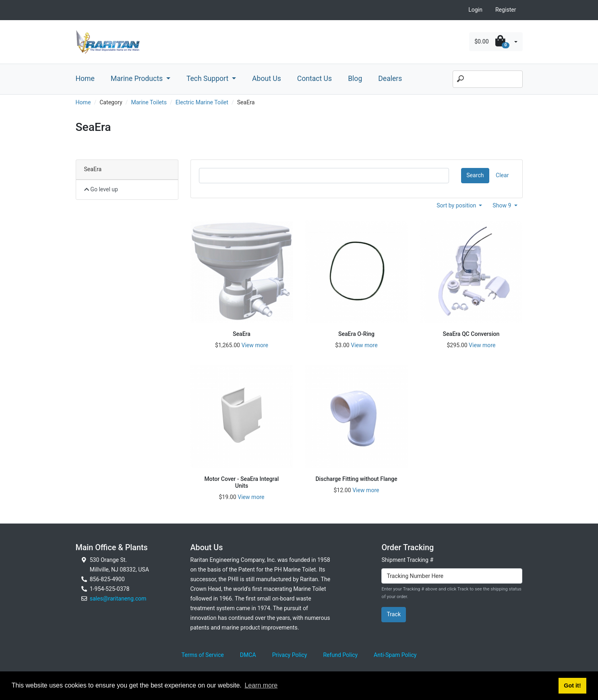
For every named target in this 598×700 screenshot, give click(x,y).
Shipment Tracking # (407, 560)
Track (394, 614)
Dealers (390, 79)
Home (85, 79)
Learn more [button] (261, 685)
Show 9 (503, 205)
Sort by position (457, 205)
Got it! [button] (572, 686)
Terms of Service (203, 655)
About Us (267, 79)
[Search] (488, 79)
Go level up (101, 189)
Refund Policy (340, 655)
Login (475, 10)
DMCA (248, 655)
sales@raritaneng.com (118, 599)
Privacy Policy (290, 655)
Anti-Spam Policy (395, 655)
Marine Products (138, 79)
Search (475, 175)
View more (255, 345)
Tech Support (208, 79)
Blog (355, 79)
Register (506, 10)
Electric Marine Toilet (202, 102)
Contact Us (315, 79)
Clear (502, 175)
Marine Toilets (149, 102)
